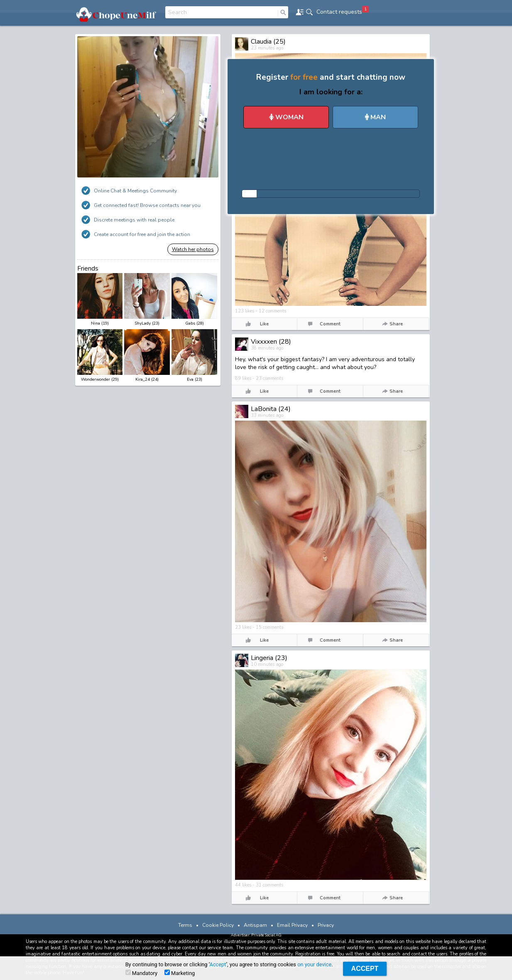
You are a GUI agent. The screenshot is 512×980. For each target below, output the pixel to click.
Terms (185, 925)
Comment (330, 324)
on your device (314, 964)
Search (178, 12)
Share (396, 324)
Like (264, 324)
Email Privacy (292, 925)
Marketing (180, 973)
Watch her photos (193, 249)
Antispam (255, 925)
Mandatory (141, 973)
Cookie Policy (218, 925)
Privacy (326, 925)
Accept (218, 964)
